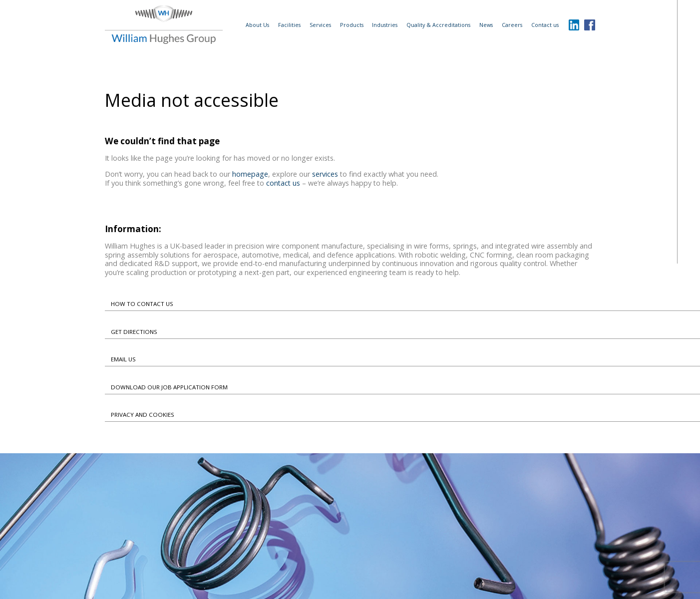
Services (320, 25)
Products (352, 25)
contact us (283, 183)
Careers (512, 25)
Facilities (289, 25)
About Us (257, 25)
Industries (385, 25)
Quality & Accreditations (438, 25)
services (325, 174)
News (486, 25)
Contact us (545, 25)
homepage (250, 174)
